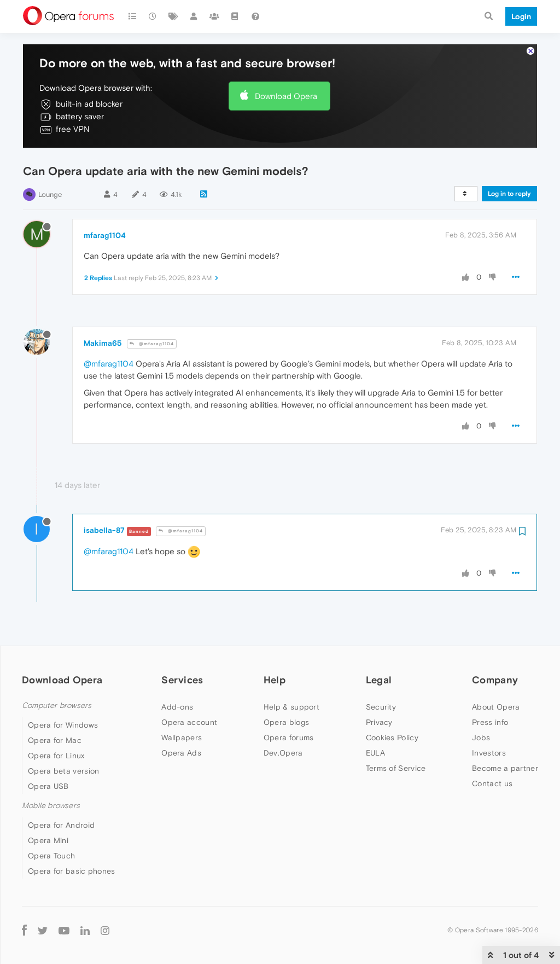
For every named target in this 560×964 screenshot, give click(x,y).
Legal (379, 680)
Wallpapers (182, 737)
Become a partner (505, 768)
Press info (490, 722)
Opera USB (48, 786)
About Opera (496, 707)
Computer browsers (57, 705)
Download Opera (286, 96)
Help (275, 680)
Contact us (492, 783)
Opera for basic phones (72, 871)
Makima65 (103, 343)
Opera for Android (61, 825)
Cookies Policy (392, 737)
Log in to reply (509, 194)
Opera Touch (51, 856)
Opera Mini (48, 840)
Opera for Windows (63, 725)
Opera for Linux (56, 756)
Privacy (379, 722)
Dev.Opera (283, 753)
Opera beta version (63, 771)
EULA (375, 753)
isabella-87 (104, 530)
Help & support (291, 707)
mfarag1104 (105, 235)
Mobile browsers (51, 806)
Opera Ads (181, 753)
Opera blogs (286, 722)
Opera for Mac (55, 740)
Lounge (50, 194)
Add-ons (177, 707)
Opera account (189, 722)
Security (381, 707)
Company (495, 680)
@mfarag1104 (152, 344)
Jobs (481, 737)
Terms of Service (396, 768)
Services (182, 680)
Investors (489, 753)
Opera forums (289, 737)
